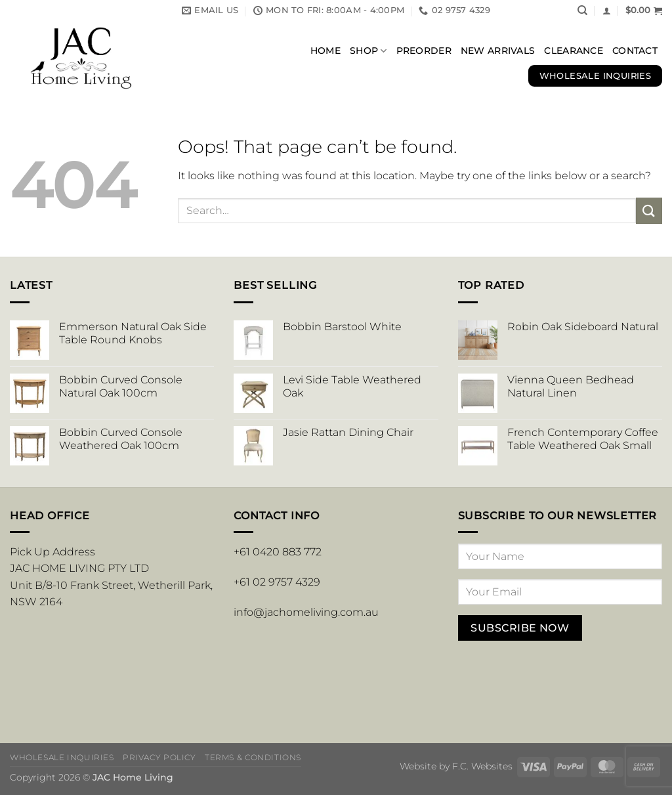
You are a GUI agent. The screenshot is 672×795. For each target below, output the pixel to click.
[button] (607, 11)
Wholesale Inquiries (62, 757)
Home (325, 51)
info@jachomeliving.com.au (306, 612)
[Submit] (649, 210)
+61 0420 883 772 (278, 552)
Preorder (424, 51)
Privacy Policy (159, 757)
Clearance (574, 51)
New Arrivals (498, 51)
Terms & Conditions (253, 757)
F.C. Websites (482, 766)
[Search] (582, 11)
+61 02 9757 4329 (277, 582)
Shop (368, 51)
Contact (635, 51)
